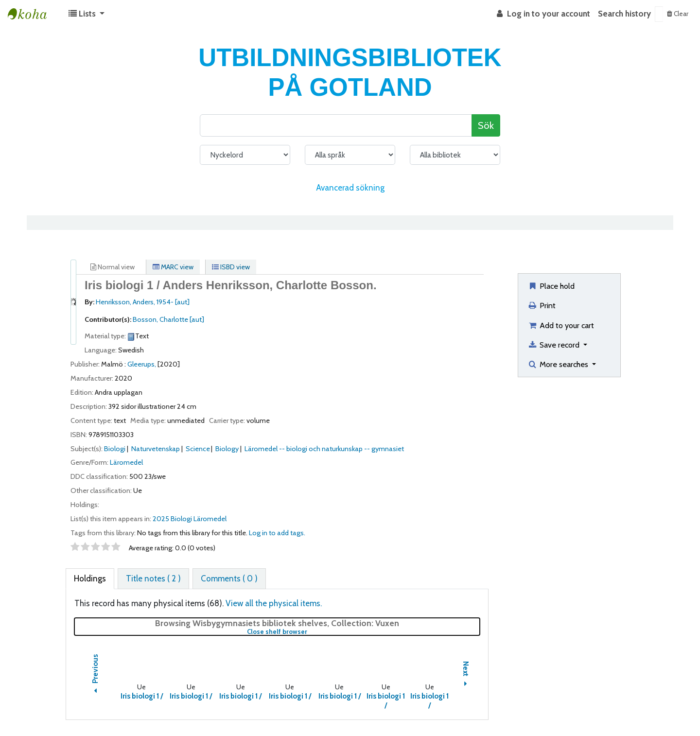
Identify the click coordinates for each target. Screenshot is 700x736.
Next (466, 675)
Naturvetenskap (156, 449)
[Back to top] (670, 706)
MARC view (173, 267)
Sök (486, 125)
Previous (95, 675)
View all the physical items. (274, 603)
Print (542, 305)
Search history (624, 14)
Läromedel (126, 462)
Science (198, 449)
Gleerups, (142, 364)
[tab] (90, 579)
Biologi (115, 449)
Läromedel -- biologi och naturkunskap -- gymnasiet (324, 449)
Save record (554, 345)
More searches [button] (559, 364)
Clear (678, 14)
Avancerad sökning (350, 188)
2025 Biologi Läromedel (190, 519)
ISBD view (231, 267)
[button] (87, 14)
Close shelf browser (309, 632)
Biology (227, 449)
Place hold (551, 286)
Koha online (32, 14)
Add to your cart (561, 325)
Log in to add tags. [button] (277, 533)
